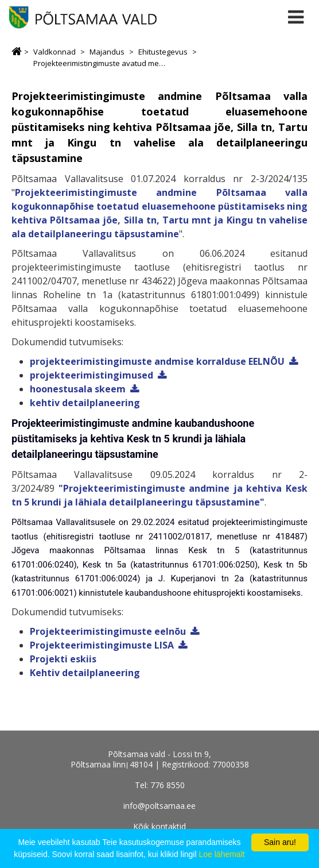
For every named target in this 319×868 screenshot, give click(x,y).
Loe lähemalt (221, 854)
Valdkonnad (55, 52)
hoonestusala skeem (78, 389)
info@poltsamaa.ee (159, 806)
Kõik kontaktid (159, 826)
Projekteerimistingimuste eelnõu (108, 631)
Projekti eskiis (63, 659)
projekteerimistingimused (92, 375)
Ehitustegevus (163, 52)
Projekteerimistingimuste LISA (102, 645)
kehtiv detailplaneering (85, 403)
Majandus (107, 52)
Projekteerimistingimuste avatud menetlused (100, 63)
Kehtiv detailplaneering (85, 673)
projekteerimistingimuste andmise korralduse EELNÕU (157, 361)
